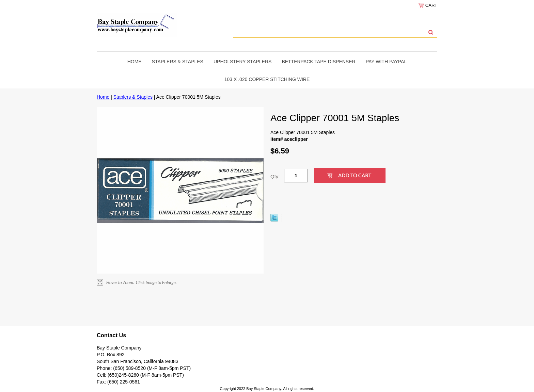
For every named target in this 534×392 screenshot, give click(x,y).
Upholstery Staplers (242, 62)
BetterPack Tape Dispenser (318, 62)
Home (135, 62)
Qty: (275, 176)
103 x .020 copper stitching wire (267, 79)
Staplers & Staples (178, 62)
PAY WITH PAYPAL (386, 62)
